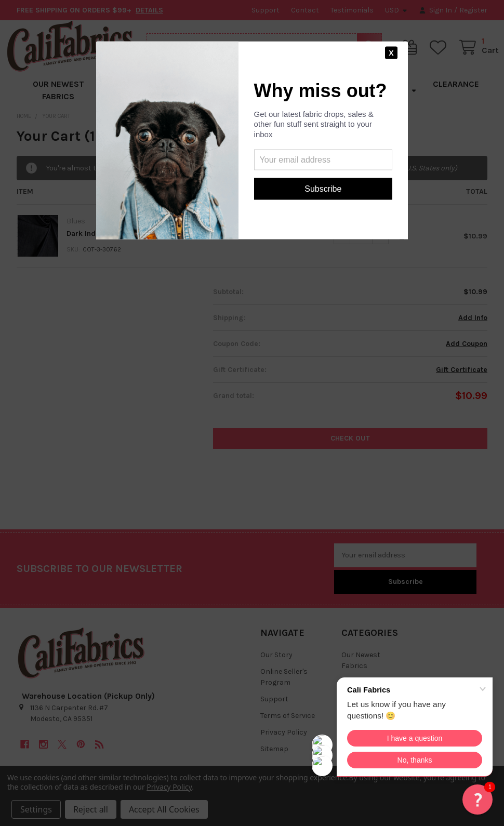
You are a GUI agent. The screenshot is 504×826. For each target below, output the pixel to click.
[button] (478, 800)
